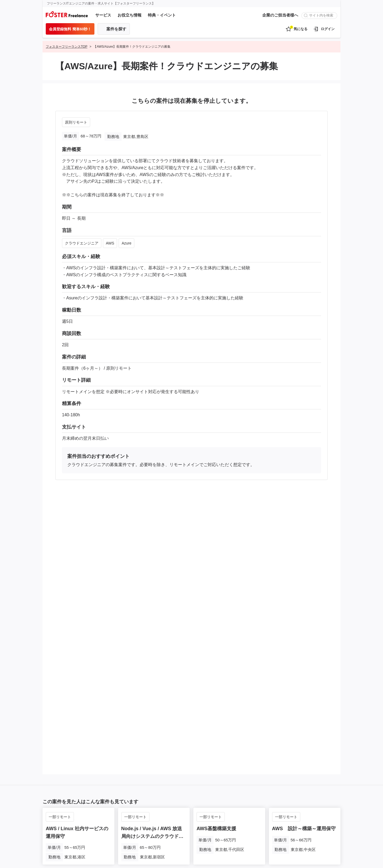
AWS (110, 243)
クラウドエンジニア (82, 243)
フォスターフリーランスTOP (66, 47)
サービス (103, 15)
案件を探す (116, 29)
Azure (126, 243)
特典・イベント (162, 15)
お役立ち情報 (130, 15)
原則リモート (76, 122)
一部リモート (60, 817)
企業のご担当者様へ (280, 15)
